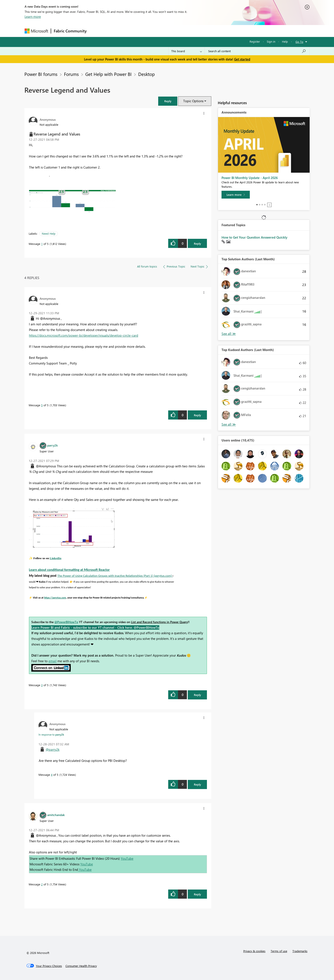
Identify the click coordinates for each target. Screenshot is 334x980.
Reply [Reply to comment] (197, 415)
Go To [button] (299, 42)
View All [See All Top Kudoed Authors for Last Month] (229, 424)
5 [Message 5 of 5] (42, 405)
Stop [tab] (269, 205)
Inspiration (116, 31)
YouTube (127, 858)
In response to (51, 734)
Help (285, 41)
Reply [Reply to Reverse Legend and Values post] (197, 243)
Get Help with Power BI (108, 74)
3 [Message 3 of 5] (42, 685)
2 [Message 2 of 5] (42, 884)
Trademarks (300, 951)
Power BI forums (41, 74)
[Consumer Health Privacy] (81, 966)
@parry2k (53, 749)
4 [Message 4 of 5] (52, 775)
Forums (97, 31)
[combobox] (257, 51)
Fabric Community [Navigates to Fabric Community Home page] (70, 31)
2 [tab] (260, 205)
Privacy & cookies (254, 951)
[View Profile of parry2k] (52, 445)
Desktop (146, 74)
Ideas (133, 31)
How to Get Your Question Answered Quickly (254, 237)
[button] (168, 101)
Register (255, 41)
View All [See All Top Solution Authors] (229, 334)
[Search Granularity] (187, 51)
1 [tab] (257, 205)
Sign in (271, 41)
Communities (153, 31)
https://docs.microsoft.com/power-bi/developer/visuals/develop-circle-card (84, 335)
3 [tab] (262, 205)
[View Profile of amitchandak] (56, 815)
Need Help (49, 233)
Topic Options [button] (193, 101)
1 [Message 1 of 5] (42, 244)
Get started (242, 59)
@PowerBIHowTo (66, 622)
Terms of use (279, 951)
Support (207, 31)
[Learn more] (236, 195)
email (53, 661)
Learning (189, 31)
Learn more (33, 17)
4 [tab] (265, 205)
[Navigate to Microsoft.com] (36, 31)
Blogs (172, 31)
